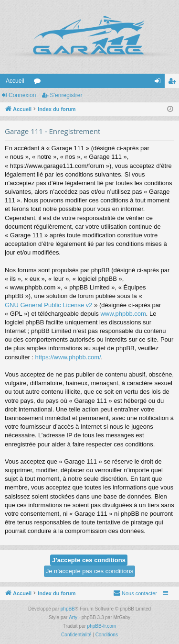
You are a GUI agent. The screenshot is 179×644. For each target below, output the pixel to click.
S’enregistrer (66, 95)
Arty (73, 617)
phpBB (68, 609)
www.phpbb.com (123, 314)
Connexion (22, 95)
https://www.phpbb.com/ (68, 357)
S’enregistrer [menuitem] (174, 83)
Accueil (15, 81)
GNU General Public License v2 (49, 305)
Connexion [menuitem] (160, 83)
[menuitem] (135, 593)
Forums (39, 83)
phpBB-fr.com (102, 626)
